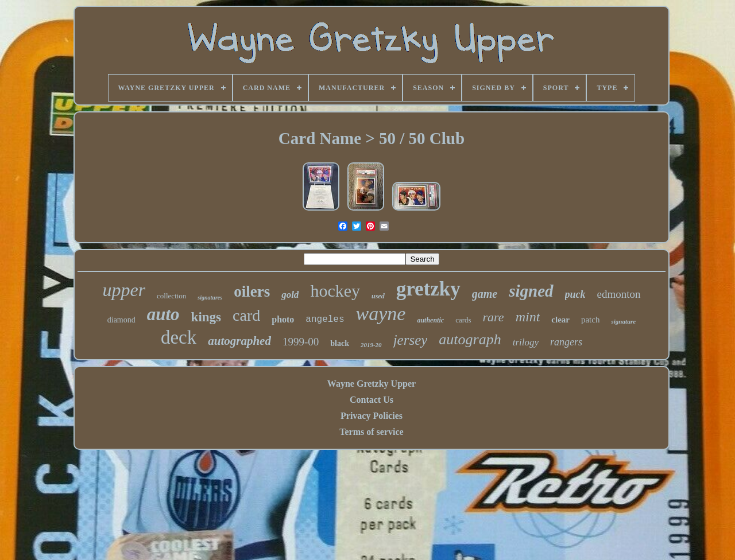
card (246, 315)
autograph (470, 339)
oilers (252, 291)
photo (283, 319)
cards (463, 320)
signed (531, 291)
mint (528, 317)
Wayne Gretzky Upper (372, 384)
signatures (210, 297)
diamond (121, 320)
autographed (239, 341)
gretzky (428, 289)
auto (163, 314)
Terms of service (371, 432)
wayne (381, 314)
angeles (325, 320)
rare (494, 317)
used (378, 296)
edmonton (619, 294)
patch (590, 320)
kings (206, 317)
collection (171, 296)
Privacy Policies (372, 416)
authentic (430, 320)
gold (290, 295)
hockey (335, 291)
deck (179, 337)
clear (560, 320)
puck (575, 294)
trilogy (526, 342)
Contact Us (372, 400)
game (485, 294)
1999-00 (301, 342)
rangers (566, 342)
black (340, 343)
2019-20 (371, 345)
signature (623, 321)
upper (124, 290)
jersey (411, 340)
